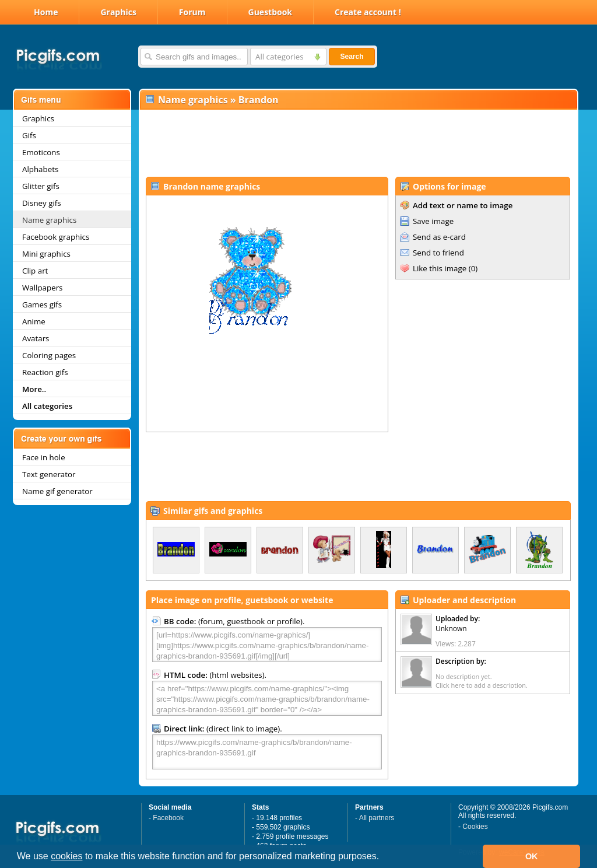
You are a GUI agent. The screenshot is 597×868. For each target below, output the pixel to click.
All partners (377, 818)
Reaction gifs (45, 372)
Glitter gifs (41, 186)
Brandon (259, 100)
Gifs (29, 135)
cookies (66, 856)
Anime (34, 321)
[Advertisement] (358, 143)
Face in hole (44, 457)
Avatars (36, 338)
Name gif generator (57, 491)
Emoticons (41, 152)
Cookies (475, 827)
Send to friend (438, 253)
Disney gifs (42, 203)
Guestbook (271, 12)
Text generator (49, 474)
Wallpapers (42, 288)
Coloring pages (49, 355)
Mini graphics (46, 254)
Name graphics (49, 220)
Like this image (440, 268)
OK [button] (532, 856)
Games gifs (42, 304)
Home (46, 12)
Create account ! (368, 12)
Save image (433, 221)
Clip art (35, 271)
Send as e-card (439, 237)
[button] (384, 857)
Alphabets (40, 169)
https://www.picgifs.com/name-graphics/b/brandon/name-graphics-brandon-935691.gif (267, 752)
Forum (192, 12)
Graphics (118, 12)
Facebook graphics (56, 237)
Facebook (168, 818)
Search (352, 57)
